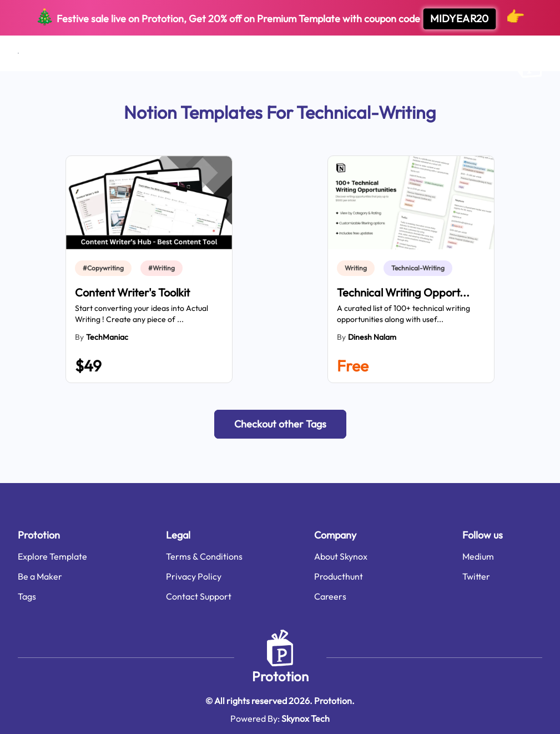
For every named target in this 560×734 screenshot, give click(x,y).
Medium (478, 556)
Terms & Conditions (204, 556)
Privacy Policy (194, 576)
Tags (27, 596)
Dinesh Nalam (372, 337)
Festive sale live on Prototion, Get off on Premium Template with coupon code (280, 18)
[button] (280, 424)
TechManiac (107, 337)
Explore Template (52, 556)
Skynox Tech (306, 718)
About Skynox (341, 556)
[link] (105, 268)
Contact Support (199, 596)
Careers (330, 596)
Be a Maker (40, 576)
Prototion (280, 676)
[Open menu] (18, 53)
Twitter (476, 576)
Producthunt (339, 576)
